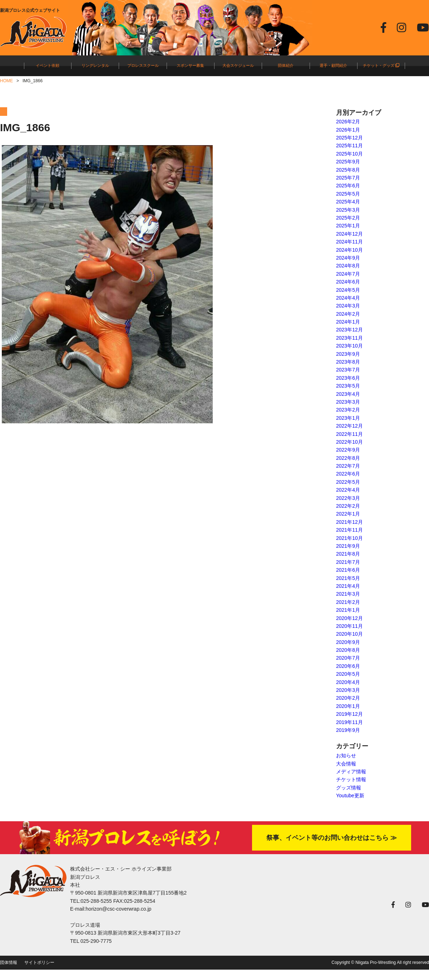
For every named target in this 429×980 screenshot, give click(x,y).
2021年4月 (348, 586)
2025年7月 (348, 178)
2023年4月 (348, 394)
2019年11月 (349, 722)
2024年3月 (348, 306)
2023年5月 (348, 386)
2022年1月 (348, 514)
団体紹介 (286, 65)
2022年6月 (348, 474)
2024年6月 (348, 282)
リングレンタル (95, 65)
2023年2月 (348, 410)
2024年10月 (349, 250)
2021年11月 (349, 530)
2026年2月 (348, 122)
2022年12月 (349, 426)
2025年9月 (348, 162)
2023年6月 (348, 378)
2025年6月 (348, 186)
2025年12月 (349, 138)
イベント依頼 (48, 65)
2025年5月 (348, 194)
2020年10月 (349, 634)
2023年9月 (348, 354)
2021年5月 (348, 578)
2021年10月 (349, 538)
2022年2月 (348, 506)
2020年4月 (348, 682)
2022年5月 (348, 482)
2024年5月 (348, 290)
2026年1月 (348, 130)
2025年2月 (348, 218)
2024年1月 (348, 322)
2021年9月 (348, 546)
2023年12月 (349, 330)
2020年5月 (348, 674)
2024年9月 (348, 258)
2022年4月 (348, 490)
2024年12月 (349, 234)
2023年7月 (348, 370)
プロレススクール (143, 65)
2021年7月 (348, 562)
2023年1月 (348, 418)
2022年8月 (348, 458)
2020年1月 (348, 706)
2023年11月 (349, 338)
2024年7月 (348, 274)
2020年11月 (349, 626)
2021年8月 (348, 554)
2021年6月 (348, 570)
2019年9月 (348, 730)
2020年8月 (348, 650)
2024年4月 (348, 298)
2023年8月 (348, 362)
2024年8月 (348, 266)
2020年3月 (348, 690)
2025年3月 (348, 210)
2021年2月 (348, 602)
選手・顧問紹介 (333, 65)
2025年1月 (348, 226)
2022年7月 (348, 466)
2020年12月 (349, 618)
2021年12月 (349, 522)
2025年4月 (348, 202)
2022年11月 (349, 434)
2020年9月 (348, 642)
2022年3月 (348, 498)
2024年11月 (349, 242)
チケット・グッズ (381, 65)
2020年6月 (348, 666)
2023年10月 (349, 346)
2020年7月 (348, 658)
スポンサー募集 (190, 65)
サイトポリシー (39, 962)
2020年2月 (348, 698)
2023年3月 (348, 402)
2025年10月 (349, 154)
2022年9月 (348, 450)
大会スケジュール (238, 65)
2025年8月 (348, 170)
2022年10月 (349, 442)
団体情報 (9, 962)
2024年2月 (348, 314)
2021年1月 (348, 610)
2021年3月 (348, 594)
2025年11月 (349, 146)
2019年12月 (349, 714)
